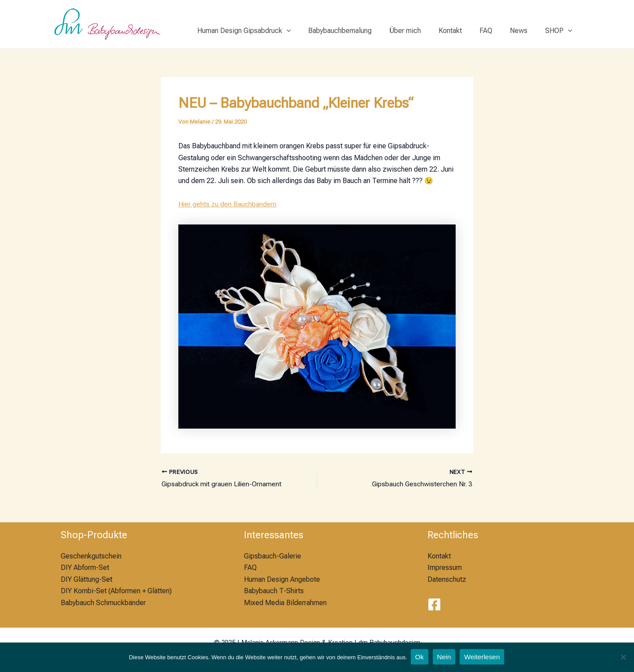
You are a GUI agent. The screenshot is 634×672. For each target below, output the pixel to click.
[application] (310, 31)
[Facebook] (434, 605)
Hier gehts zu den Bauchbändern (228, 204)
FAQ (495, 31)
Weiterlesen (483, 657)
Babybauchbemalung (359, 31)
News (524, 31)
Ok (419, 657)
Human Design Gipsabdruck (267, 31)
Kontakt (463, 31)
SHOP (560, 31)
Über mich (421, 31)
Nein (444, 657)
